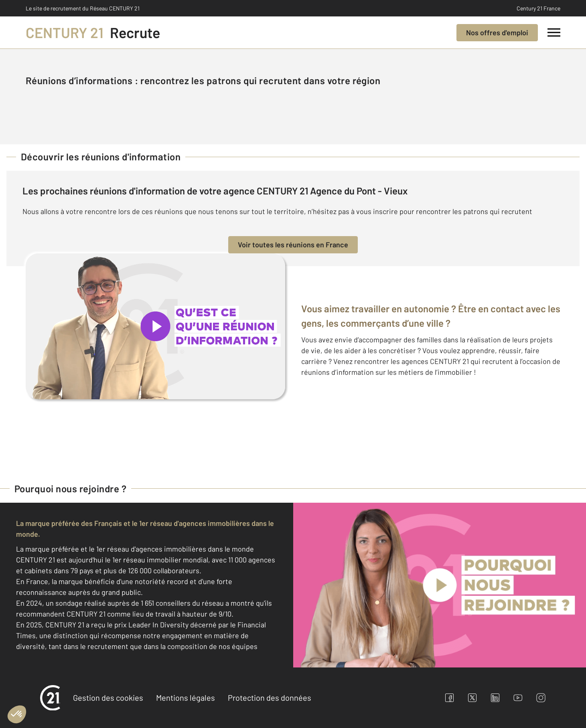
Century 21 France (538, 8)
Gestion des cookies (108, 698)
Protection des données (270, 698)
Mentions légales (186, 698)
